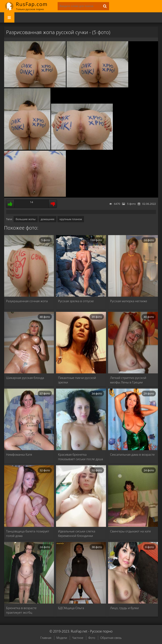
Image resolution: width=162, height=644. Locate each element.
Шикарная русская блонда (25, 378)
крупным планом (71, 219)
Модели (62, 638)
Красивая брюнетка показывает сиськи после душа (80, 457)
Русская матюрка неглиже (129, 301)
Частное (78, 638)
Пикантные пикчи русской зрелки (77, 380)
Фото (92, 638)
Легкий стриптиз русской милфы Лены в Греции (128, 380)
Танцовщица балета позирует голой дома (28, 533)
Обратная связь (111, 638)
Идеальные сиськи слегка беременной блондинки (77, 533)
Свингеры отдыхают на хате (131, 531)
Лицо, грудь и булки (124, 608)
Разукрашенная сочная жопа (27, 301)
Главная (46, 638)
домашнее (48, 219)
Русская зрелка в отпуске (76, 301)
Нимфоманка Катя (19, 454)
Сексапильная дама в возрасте (132, 454)
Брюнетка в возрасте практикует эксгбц (21, 610)
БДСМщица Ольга (71, 608)
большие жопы (26, 219)
